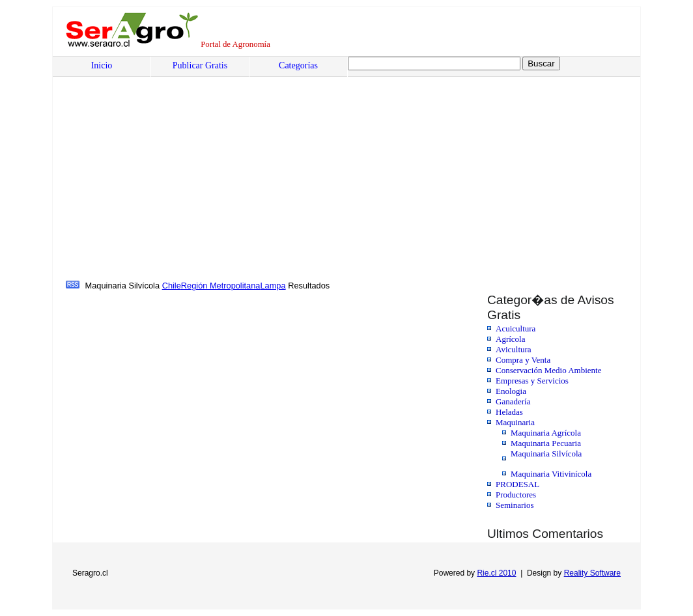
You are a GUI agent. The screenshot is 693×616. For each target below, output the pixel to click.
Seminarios (515, 505)
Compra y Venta (523, 360)
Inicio (102, 65)
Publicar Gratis (200, 65)
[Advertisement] (165, 180)
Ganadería (513, 401)
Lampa (273, 286)
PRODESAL (517, 484)
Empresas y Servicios (532, 381)
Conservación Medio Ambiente (548, 370)
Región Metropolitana (221, 286)
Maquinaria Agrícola (546, 433)
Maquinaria (515, 422)
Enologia (511, 391)
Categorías (298, 65)
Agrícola (510, 339)
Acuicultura (516, 329)
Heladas (509, 412)
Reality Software (592, 573)
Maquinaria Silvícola (546, 454)
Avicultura (514, 349)
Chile (172, 286)
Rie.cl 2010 (496, 573)
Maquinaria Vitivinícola (551, 474)
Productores (516, 495)
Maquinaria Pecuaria (546, 443)
